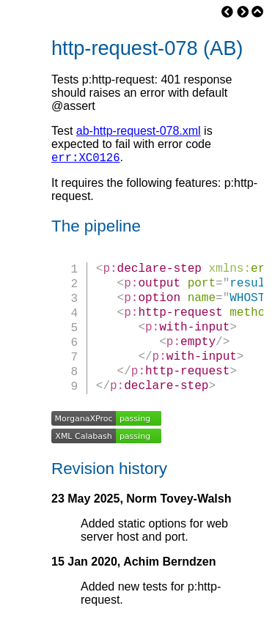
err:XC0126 (86, 159)
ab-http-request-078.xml (139, 131)
